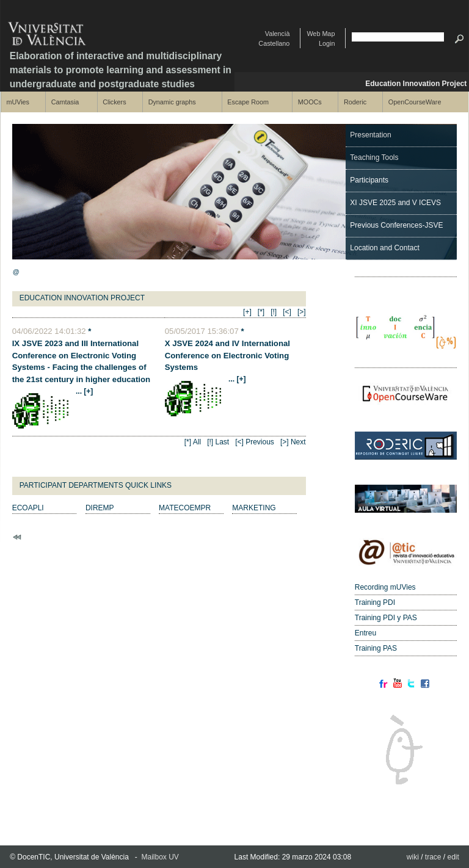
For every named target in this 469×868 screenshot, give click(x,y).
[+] (247, 312)
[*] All (193, 442)
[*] (261, 312)
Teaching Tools (374, 157)
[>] (302, 312)
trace (433, 857)
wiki (413, 857)
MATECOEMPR (185, 508)
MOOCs (310, 102)
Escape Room (248, 102)
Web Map (321, 34)
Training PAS (376, 648)
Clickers (114, 102)
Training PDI (375, 602)
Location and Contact (384, 248)
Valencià (278, 34)
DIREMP (100, 508)
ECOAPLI (28, 508)
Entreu (365, 633)
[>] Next (293, 442)
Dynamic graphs (172, 102)
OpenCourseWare (415, 102)
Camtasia (65, 102)
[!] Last (218, 442)
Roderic (355, 102)
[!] (274, 312)
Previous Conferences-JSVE (396, 225)
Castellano (274, 43)
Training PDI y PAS (386, 618)
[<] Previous (255, 442)
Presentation (370, 135)
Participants (369, 180)
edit (453, 857)
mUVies (18, 102)
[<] (287, 312)
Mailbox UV (160, 857)
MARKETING (254, 508)
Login (327, 43)
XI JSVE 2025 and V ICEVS (395, 203)
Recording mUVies (385, 587)
